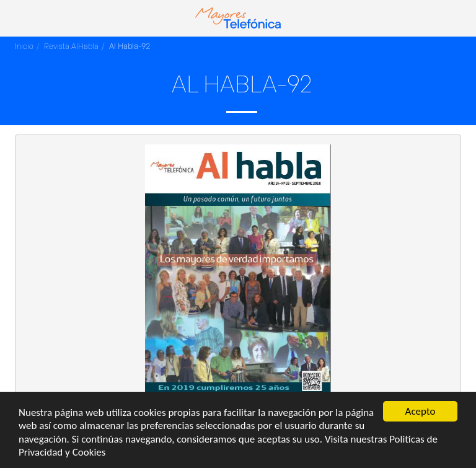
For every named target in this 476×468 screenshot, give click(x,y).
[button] (14, 18)
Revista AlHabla (71, 46)
